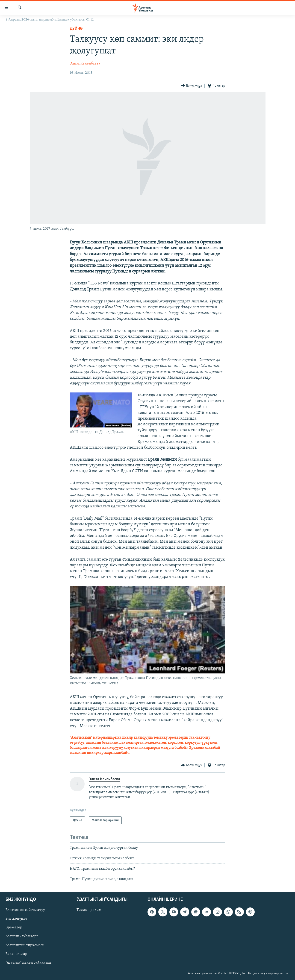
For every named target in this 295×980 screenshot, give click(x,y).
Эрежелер (14, 927)
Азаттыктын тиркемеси (25, 945)
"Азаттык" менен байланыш (28, 963)
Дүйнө (76, 29)
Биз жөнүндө (16, 919)
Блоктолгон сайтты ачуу (25, 910)
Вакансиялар (16, 954)
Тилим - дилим (89, 910)
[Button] (191, 86)
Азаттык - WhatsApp (22, 936)
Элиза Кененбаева (85, 64)
